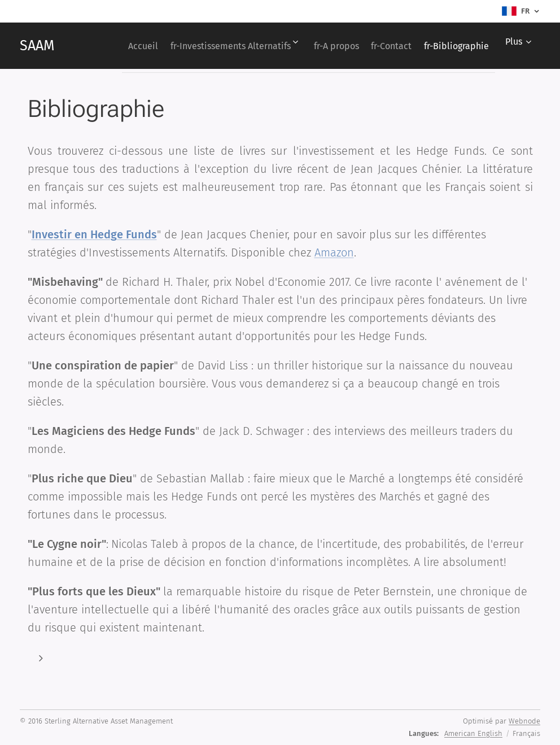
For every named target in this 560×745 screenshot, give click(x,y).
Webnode (524, 721)
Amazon (334, 252)
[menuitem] (195, 46)
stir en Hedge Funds (105, 234)
